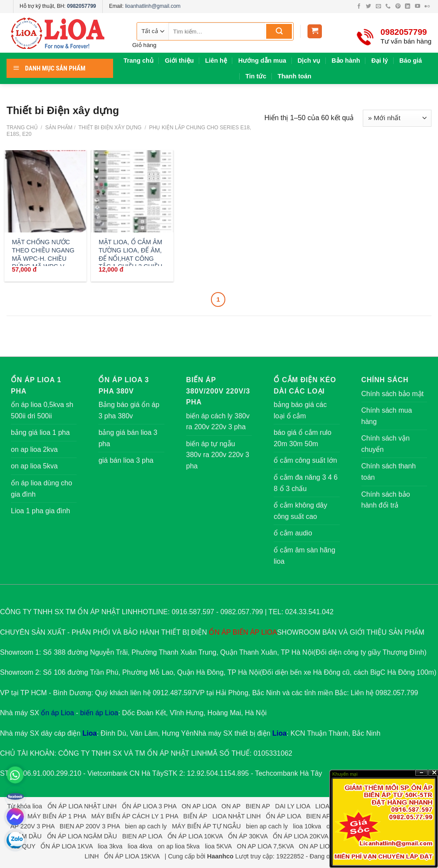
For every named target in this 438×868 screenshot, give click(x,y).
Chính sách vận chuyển (386, 444)
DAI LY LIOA (293, 806)
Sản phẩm (59, 128)
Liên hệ (216, 61)
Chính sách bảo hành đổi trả (386, 500)
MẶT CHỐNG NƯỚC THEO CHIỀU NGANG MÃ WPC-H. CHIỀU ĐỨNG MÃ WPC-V (43, 254)
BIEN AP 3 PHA (328, 816)
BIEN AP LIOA (142, 836)
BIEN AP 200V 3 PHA (90, 826)
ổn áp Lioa (57, 713)
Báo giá (411, 61)
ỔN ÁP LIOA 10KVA (195, 836)
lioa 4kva (140, 846)
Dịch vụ (309, 61)
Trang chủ (139, 61)
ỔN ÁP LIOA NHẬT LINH (82, 806)
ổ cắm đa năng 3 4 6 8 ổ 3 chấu (306, 483)
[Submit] (279, 31)
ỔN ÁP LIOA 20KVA (300, 836)
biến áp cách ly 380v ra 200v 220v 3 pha (218, 422)
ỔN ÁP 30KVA (248, 836)
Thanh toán (294, 76)
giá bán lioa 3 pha (126, 460)
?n (421, 773)
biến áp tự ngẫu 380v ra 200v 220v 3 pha (218, 455)
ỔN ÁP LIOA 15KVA (132, 856)
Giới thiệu (179, 61)
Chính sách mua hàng (387, 416)
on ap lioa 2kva (34, 449)
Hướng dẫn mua (262, 61)
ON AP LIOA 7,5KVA (265, 846)
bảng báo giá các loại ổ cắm (300, 410)
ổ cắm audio (293, 533)
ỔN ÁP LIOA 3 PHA (149, 806)
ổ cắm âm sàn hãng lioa (304, 556)
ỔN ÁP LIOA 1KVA (66, 846)
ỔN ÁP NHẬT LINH (177, 753)
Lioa (90, 733)
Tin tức (256, 76)
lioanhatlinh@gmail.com (153, 6)
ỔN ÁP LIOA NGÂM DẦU (82, 836)
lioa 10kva (307, 826)
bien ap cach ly (146, 826)
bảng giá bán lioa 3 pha (128, 438)
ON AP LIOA (199, 806)
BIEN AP (258, 806)
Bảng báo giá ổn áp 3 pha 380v (129, 410)
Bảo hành (346, 61)
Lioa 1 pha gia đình (40, 511)
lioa (37, 806)
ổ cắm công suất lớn (305, 460)
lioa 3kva (110, 846)
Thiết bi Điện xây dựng (109, 128)
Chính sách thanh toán (389, 472)
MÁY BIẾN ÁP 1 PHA (57, 816)
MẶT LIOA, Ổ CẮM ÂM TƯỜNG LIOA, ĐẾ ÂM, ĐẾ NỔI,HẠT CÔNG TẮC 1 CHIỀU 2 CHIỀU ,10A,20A (131, 258)
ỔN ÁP (220, 632)
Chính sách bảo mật (393, 394)
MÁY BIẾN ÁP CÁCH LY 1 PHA (135, 816)
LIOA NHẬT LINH (236, 816)
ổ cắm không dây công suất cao (300, 511)
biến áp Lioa (99, 713)
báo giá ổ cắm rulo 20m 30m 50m (303, 438)
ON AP (231, 806)
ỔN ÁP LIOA (283, 816)
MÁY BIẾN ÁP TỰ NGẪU (206, 826)
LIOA (269, 632)
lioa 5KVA (218, 846)
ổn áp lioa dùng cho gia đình (42, 489)
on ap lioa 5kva (34, 466)
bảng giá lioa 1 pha (40, 432)
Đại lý (380, 61)
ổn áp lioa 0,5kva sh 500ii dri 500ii (42, 410)
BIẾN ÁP (246, 632)
